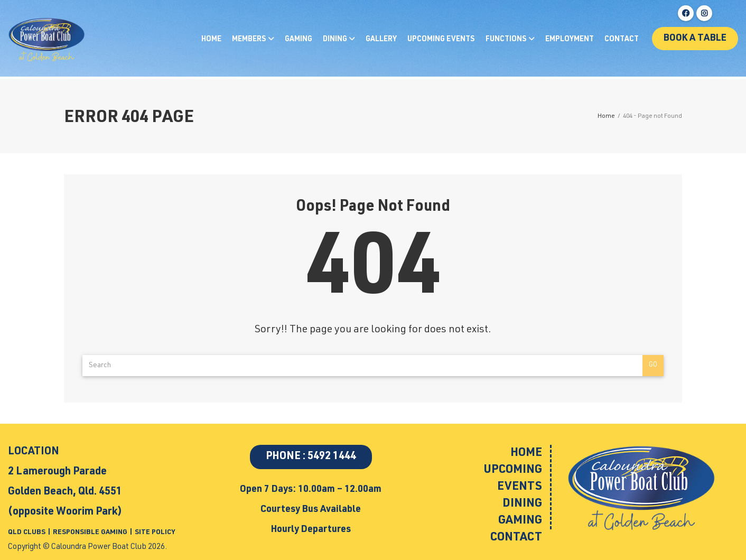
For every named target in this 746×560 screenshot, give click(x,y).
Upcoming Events (441, 40)
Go (653, 365)
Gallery (381, 40)
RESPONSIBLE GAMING (90, 533)
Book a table (695, 39)
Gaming (299, 40)
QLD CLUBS (27, 533)
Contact (622, 40)
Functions (507, 40)
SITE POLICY (155, 533)
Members (250, 40)
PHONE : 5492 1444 (311, 457)
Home (211, 40)
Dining (336, 40)
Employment (570, 40)
